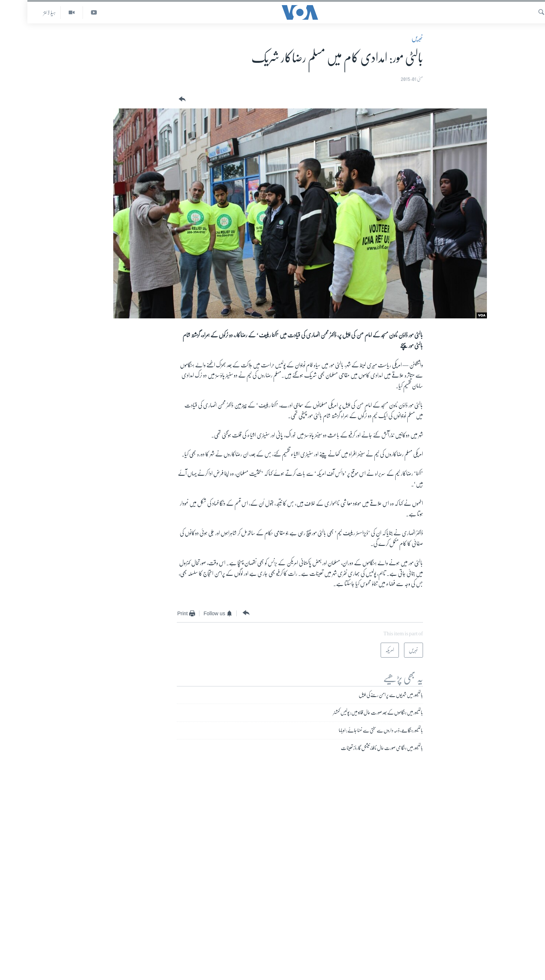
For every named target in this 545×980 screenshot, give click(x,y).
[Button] (154, 99)
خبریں (390, 38)
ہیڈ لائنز (22, 12)
